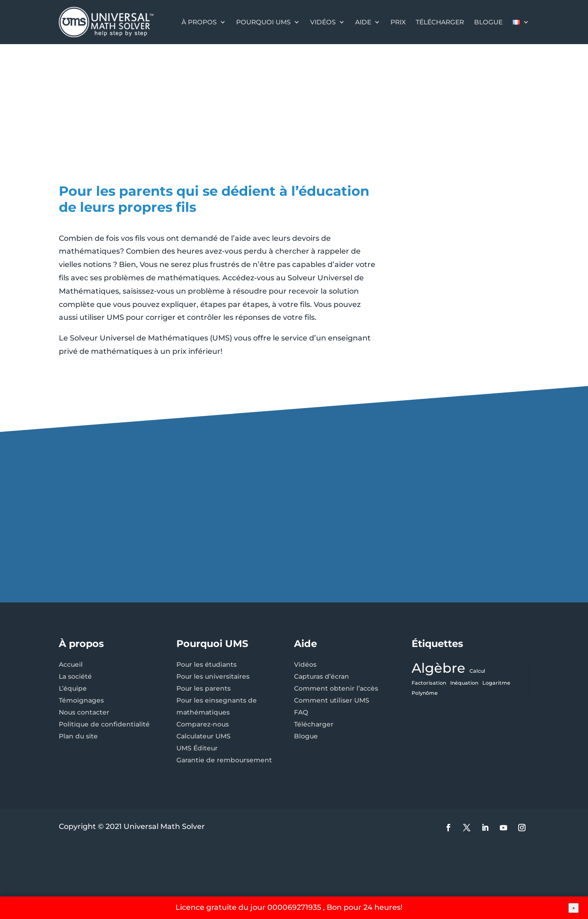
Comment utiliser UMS (332, 700)
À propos (199, 22)
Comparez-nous (203, 724)
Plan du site (78, 736)
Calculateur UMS (204, 736)
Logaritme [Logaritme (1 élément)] (496, 683)
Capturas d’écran (322, 676)
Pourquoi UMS (263, 22)
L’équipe (73, 688)
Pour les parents (204, 688)
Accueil (71, 664)
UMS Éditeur (197, 748)
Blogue (488, 22)
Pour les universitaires (213, 676)
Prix (398, 22)
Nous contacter (84, 712)
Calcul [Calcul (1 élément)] (477, 671)
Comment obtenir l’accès (336, 688)
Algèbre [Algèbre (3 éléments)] (438, 668)
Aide (363, 22)
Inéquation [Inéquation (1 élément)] (464, 683)
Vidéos (323, 22)
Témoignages (81, 700)
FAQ (301, 712)
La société (75, 676)
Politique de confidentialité (104, 724)
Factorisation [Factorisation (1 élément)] (429, 683)
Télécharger (440, 22)
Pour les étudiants (206, 664)
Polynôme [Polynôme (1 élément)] (425, 693)
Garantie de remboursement (224, 760)
